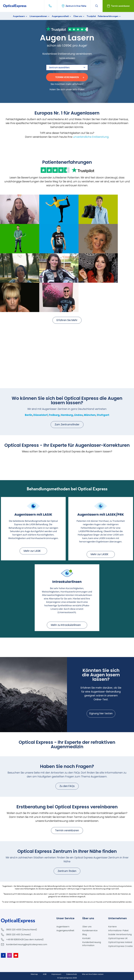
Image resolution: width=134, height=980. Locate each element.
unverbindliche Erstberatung (91, 137)
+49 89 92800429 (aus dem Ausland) (25, 939)
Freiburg (54, 415)
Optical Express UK (118, 938)
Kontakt (86, 938)
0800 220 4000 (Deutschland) (22, 930)
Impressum (56, 974)
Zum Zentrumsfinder (67, 425)
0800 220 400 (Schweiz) (19, 935)
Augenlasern (20, 16)
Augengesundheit (62, 16)
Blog (85, 934)
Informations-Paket (118, 930)
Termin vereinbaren (67, 830)
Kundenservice (90, 930)
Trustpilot (91, 16)
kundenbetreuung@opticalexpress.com (27, 944)
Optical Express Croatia (120, 946)
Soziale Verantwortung (120, 934)
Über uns (79, 16)
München (90, 415)
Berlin (29, 415)
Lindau (78, 415)
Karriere (112, 927)
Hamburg (67, 415)
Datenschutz (72, 974)
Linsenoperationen (40, 16)
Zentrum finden (67, 871)
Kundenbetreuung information (92, 944)
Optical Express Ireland (120, 942)
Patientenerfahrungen (109, 16)
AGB (45, 974)
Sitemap (34, 974)
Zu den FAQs (67, 786)
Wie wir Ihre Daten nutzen (93, 974)
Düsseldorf (41, 415)
